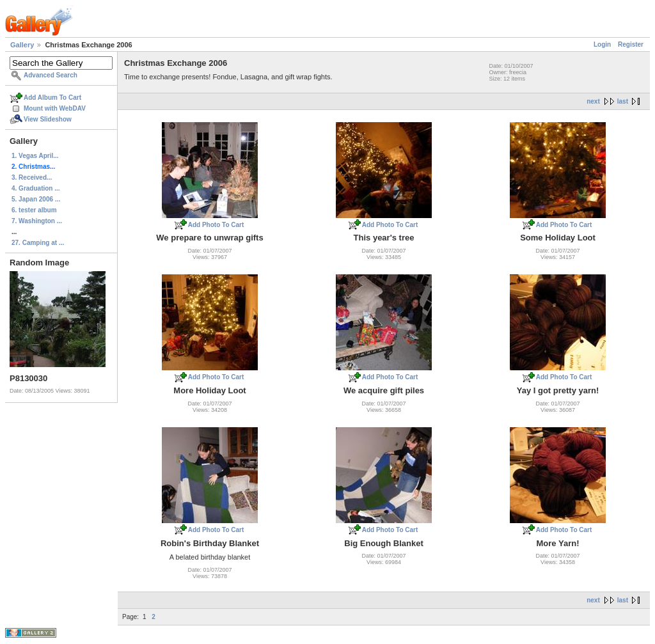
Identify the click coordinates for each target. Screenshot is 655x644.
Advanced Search (51, 75)
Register (631, 44)
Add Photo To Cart (216, 225)
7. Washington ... (37, 221)
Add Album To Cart (52, 98)
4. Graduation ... (36, 188)
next (593, 101)
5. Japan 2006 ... (36, 199)
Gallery (22, 45)
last (623, 101)
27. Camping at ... (38, 243)
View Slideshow (48, 119)
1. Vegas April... (35, 156)
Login (602, 44)
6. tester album (34, 210)
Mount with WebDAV (55, 108)
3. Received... (32, 177)
